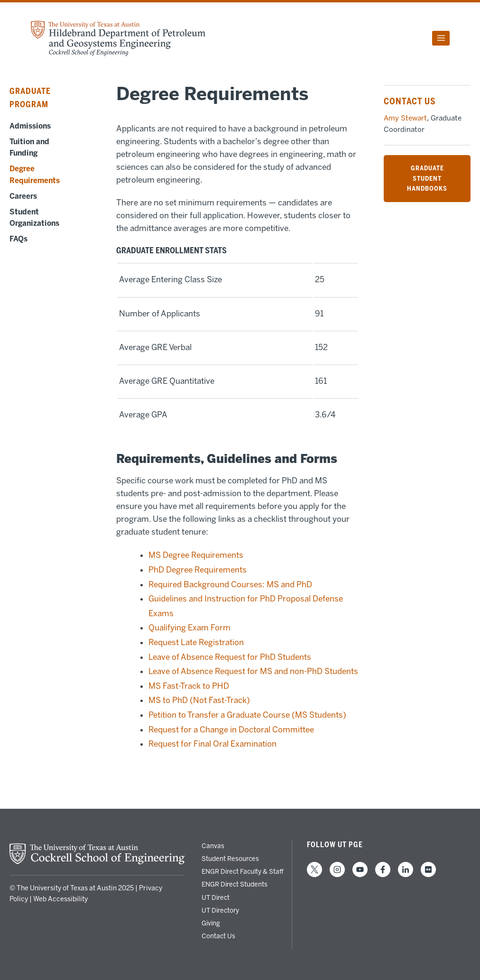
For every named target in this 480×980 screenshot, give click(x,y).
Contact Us (218, 936)
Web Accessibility (60, 899)
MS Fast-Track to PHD (189, 686)
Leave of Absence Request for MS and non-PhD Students (253, 671)
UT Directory (220, 910)
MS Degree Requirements (196, 555)
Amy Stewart (405, 118)
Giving (211, 923)
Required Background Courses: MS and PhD (230, 584)
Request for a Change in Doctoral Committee (231, 730)
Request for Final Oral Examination (212, 744)
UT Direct (216, 897)
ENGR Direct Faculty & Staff (243, 871)
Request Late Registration (196, 642)
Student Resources (230, 859)
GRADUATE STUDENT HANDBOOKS (427, 178)
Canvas (213, 846)
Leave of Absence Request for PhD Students (230, 657)
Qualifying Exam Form (189, 628)
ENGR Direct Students (235, 884)
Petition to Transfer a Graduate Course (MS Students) (247, 715)
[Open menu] (441, 38)
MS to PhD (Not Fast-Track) (199, 700)
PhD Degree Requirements (198, 570)
